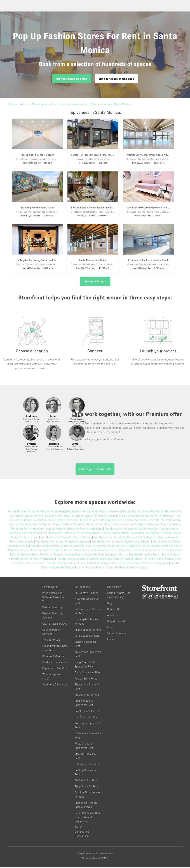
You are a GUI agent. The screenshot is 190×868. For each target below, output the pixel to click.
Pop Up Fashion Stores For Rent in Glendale (132, 525)
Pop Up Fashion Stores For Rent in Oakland (48, 551)
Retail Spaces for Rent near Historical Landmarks (88, 818)
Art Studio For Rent (86, 781)
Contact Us (114, 610)
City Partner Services (55, 624)
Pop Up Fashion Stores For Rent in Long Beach (71, 534)
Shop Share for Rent (86, 787)
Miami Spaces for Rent (88, 630)
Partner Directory (52, 608)
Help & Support (116, 622)
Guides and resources (55, 663)
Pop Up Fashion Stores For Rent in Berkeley (149, 512)
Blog (110, 604)
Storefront (13, 104)
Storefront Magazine (54, 657)
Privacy (111, 640)
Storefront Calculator (55, 685)
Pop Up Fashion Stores (65, 104)
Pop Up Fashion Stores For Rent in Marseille (63, 542)
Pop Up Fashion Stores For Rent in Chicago (85, 521)
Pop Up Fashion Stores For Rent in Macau (66, 538)
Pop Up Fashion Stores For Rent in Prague (37, 555)
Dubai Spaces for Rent (88, 673)
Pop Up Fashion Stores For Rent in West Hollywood (117, 568)
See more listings (95, 281)
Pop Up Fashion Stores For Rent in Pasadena (155, 551)
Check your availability (95, 470)
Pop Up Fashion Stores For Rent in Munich (112, 547)
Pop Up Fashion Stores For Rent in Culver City (141, 521)
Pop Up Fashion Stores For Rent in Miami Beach (121, 542)
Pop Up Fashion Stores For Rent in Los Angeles (131, 534)
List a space (114, 588)
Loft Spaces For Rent (87, 765)
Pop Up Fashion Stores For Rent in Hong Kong (74, 529)
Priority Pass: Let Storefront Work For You (54, 598)
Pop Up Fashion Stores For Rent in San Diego (84, 560)
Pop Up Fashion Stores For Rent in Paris (101, 551)
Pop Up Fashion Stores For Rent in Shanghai (84, 564)
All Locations (82, 588)
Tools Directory (51, 641)
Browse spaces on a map (72, 79)
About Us (112, 616)
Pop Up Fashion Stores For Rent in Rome (144, 555)
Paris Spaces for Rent (87, 637)
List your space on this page (116, 79)
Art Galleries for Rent (87, 696)
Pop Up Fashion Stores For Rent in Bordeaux (91, 516)
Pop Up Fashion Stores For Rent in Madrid (119, 538)
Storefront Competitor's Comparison (82, 832)
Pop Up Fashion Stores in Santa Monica (107, 104)
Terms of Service (117, 634)
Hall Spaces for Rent (87, 718)
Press (110, 628)
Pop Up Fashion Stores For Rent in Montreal (57, 547)
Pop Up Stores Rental (35, 104)
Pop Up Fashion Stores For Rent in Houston (131, 529)
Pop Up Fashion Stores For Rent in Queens (91, 555)
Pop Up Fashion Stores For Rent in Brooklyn (147, 516)
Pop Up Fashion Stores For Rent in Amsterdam (36, 512)
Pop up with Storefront (55, 669)
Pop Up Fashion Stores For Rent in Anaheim (94, 512)
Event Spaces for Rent (87, 712)
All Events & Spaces (86, 594)
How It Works (50, 588)
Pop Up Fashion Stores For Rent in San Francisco (144, 560)
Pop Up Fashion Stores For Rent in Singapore (141, 564)
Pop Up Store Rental (86, 679)
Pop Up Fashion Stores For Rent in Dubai (78, 525)
